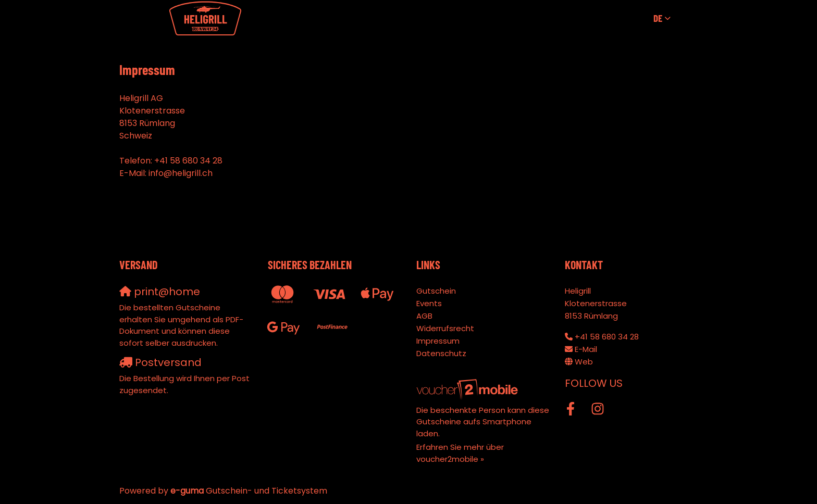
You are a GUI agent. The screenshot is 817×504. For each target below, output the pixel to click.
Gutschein (436, 291)
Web (584, 362)
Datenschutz (441, 353)
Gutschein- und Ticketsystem (249, 491)
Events (429, 303)
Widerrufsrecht (445, 328)
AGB (424, 316)
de (658, 18)
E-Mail (586, 349)
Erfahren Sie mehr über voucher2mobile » (460, 453)
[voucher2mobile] (469, 389)
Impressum (438, 341)
